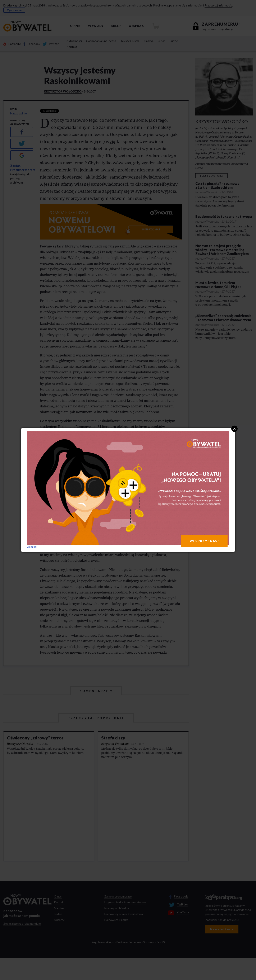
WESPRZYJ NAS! (204, 541)
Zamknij (32, 547)
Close (234, 429)
